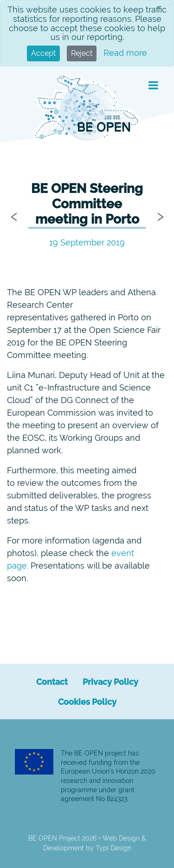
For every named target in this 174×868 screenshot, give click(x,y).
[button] (153, 86)
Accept (43, 53)
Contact (52, 682)
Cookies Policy (87, 702)
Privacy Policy (110, 682)
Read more (125, 53)
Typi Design (113, 848)
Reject (82, 53)
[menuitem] (52, 682)
